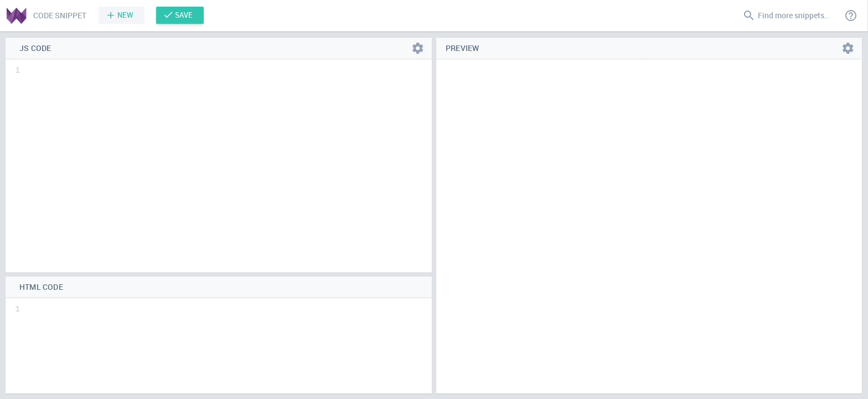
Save (184, 15)
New (125, 15)
